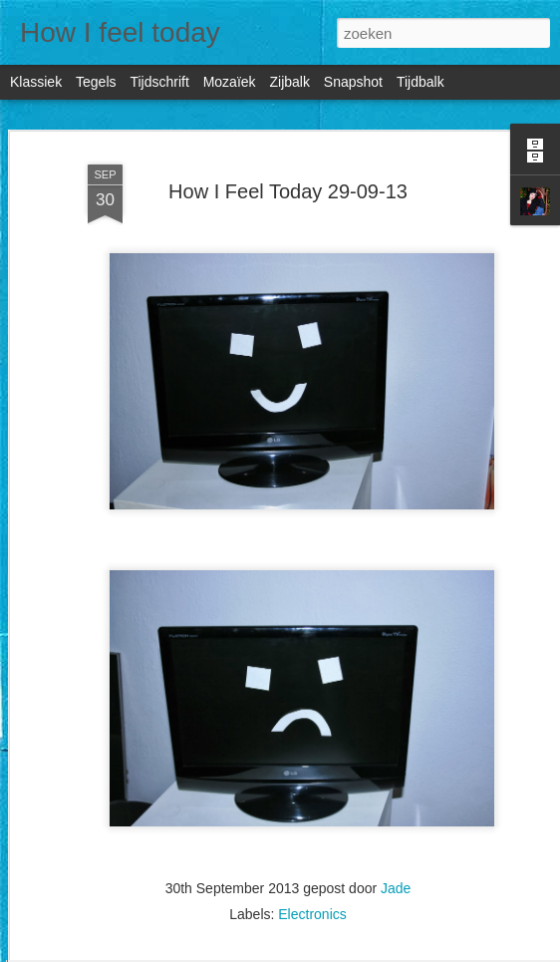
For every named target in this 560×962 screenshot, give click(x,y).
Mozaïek (230, 82)
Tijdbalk (420, 82)
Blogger (375, 951)
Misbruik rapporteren (450, 951)
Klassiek (36, 82)
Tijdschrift (159, 82)
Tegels (96, 82)
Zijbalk (289, 82)
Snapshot (353, 82)
